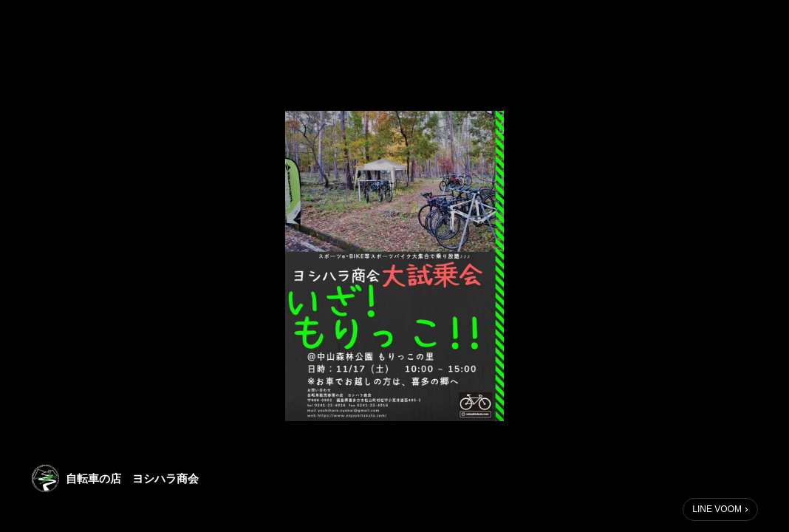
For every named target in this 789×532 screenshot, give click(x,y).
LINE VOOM (717, 509)
